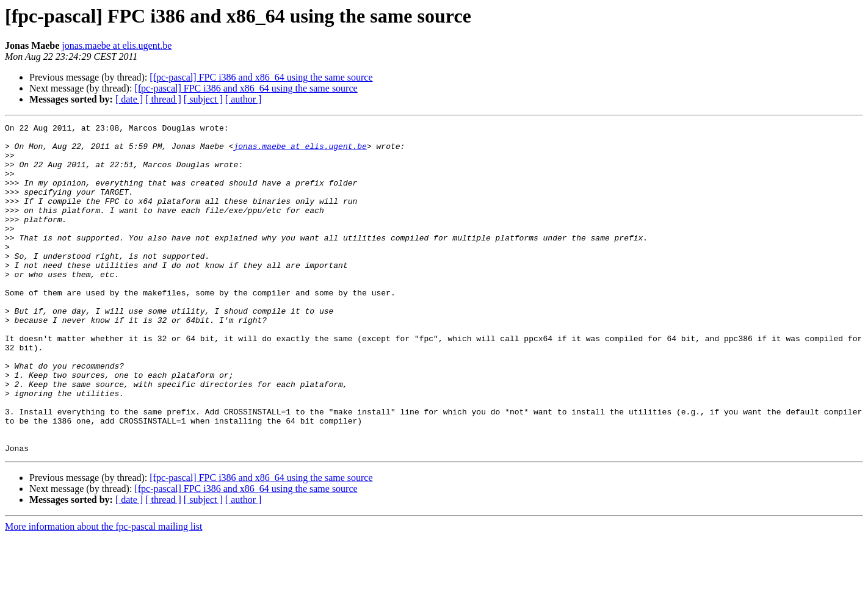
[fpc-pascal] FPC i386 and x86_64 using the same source (261, 77)
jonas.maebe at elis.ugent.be (117, 45)
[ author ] (244, 99)
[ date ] (129, 99)
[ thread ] (163, 99)
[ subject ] (203, 99)
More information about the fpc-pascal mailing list (103, 592)
